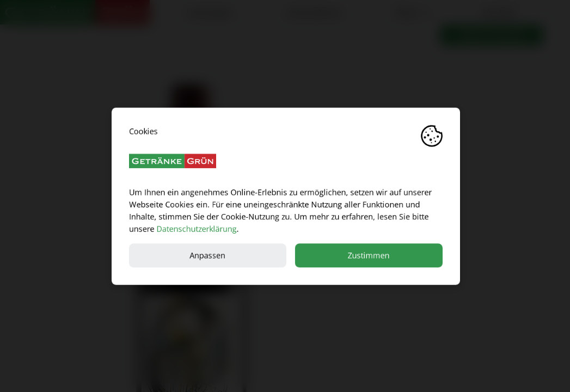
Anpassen (207, 255)
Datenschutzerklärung (196, 228)
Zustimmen (368, 255)
